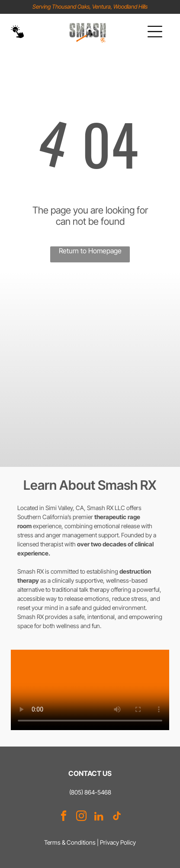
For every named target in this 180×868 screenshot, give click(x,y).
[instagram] (81, 817)
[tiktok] (117, 817)
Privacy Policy (118, 842)
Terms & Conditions (70, 842)
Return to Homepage (90, 251)
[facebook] (64, 817)
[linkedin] (99, 817)
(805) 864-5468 (90, 792)
